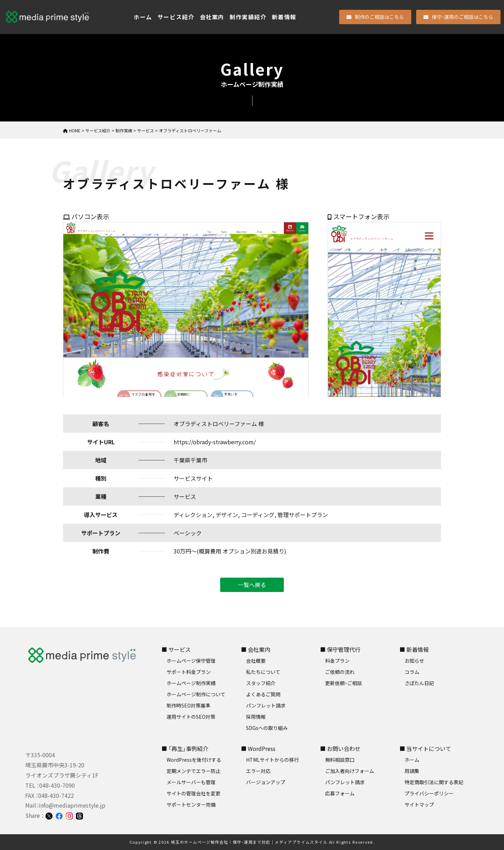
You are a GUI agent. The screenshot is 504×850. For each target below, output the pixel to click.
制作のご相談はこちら (375, 17)
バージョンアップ (266, 782)
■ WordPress (258, 748)
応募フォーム (340, 793)
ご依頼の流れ (340, 672)
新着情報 (284, 17)
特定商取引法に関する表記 (434, 782)
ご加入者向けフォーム (350, 771)
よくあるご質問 (263, 694)
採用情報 (256, 717)
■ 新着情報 (414, 649)
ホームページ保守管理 (191, 661)
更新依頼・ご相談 (344, 683)
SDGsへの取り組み (267, 728)
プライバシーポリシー (429, 793)
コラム (412, 672)
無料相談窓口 (340, 760)
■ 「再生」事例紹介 (185, 748)
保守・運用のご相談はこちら (458, 17)
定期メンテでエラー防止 (194, 771)
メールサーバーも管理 (191, 782)
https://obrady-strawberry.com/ (215, 442)
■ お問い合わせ (340, 748)
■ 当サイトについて (425, 748)
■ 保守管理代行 (340, 649)
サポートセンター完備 (191, 804)
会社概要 (256, 661)
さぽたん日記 (419, 683)
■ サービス (176, 649)
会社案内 (212, 17)
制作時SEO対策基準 (188, 705)
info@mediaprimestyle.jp (72, 805)
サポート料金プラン (189, 672)
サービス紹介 (176, 17)
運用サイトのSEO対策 (191, 717)
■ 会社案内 (255, 649)
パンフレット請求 (266, 705)
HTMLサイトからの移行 (272, 760)
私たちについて (263, 672)
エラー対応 (258, 771)
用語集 (412, 771)
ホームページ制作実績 (191, 683)
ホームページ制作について (196, 694)
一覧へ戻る (252, 585)
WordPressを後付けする (194, 760)
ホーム (143, 17)
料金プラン (337, 661)
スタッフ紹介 (261, 683)
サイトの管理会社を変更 (194, 793)
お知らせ (414, 661)
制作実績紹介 (248, 17)
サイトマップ (419, 804)
